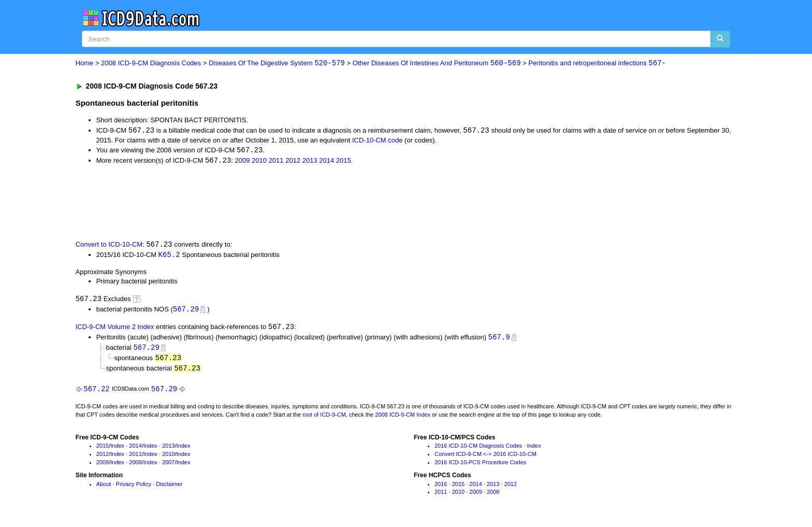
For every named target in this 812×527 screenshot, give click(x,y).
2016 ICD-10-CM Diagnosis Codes (478, 450)
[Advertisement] (260, 203)
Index (117, 450)
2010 (259, 162)
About (104, 488)
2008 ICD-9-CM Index (403, 418)
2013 (310, 162)
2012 (293, 162)
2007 (168, 466)
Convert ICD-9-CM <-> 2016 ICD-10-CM (485, 458)
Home (85, 63)
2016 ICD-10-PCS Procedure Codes (480, 466)
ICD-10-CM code (378, 141)
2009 (243, 162)
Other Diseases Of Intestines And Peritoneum (437, 63)
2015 (344, 162)
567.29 (186, 311)
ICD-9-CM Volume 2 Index (115, 329)
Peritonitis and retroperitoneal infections (597, 63)
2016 (441, 488)
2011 (276, 162)
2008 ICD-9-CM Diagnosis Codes (151, 63)
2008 (135, 466)
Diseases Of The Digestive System (277, 63)
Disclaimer (169, 488)
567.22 (96, 393)
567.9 (499, 340)
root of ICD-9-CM (324, 418)
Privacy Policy (134, 488)
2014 (327, 162)
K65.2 (169, 256)
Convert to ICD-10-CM (109, 246)
